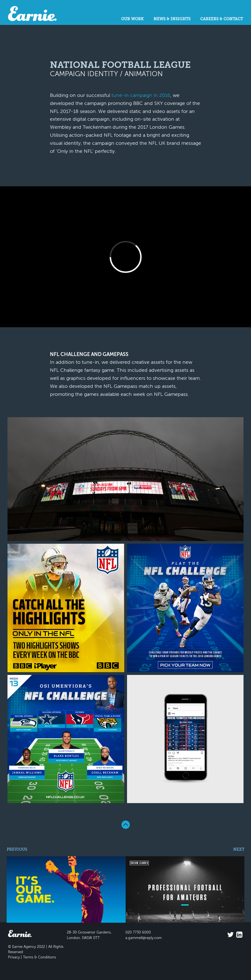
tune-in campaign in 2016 (141, 96)
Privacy (14, 957)
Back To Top (126, 825)
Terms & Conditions (40, 957)
